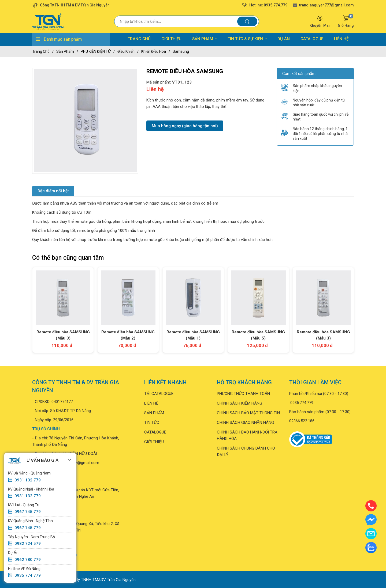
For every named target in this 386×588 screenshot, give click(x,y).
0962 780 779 (28, 560)
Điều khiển (126, 51)
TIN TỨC (152, 422)
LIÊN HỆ (341, 39)
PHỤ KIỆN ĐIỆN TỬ (96, 51)
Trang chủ (41, 51)
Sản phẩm (65, 51)
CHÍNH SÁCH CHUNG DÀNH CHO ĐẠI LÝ (246, 451)
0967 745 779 (28, 512)
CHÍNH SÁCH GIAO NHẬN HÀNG (245, 422)
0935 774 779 (28, 575)
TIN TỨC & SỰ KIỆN (247, 39)
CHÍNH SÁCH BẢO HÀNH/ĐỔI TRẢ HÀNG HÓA (247, 435)
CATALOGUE (312, 39)
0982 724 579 (28, 544)
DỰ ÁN (284, 39)
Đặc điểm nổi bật (53, 191)
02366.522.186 (302, 421)
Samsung (181, 51)
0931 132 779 (28, 480)
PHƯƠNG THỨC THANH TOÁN (243, 393)
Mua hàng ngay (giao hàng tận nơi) (185, 126)
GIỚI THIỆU (171, 39)
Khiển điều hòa (154, 51)
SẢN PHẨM (205, 39)
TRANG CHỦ (139, 39)
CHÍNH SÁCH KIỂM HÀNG (240, 403)
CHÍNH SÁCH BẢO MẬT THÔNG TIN (248, 413)
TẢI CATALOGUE (159, 393)
